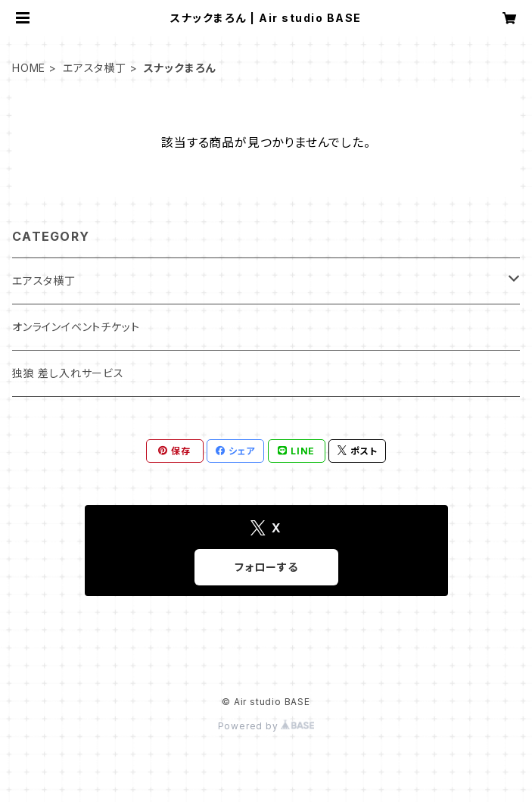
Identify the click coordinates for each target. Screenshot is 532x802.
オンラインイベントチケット (76, 327)
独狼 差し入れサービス (68, 373)
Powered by (266, 726)
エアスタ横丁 (95, 68)
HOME (29, 68)
